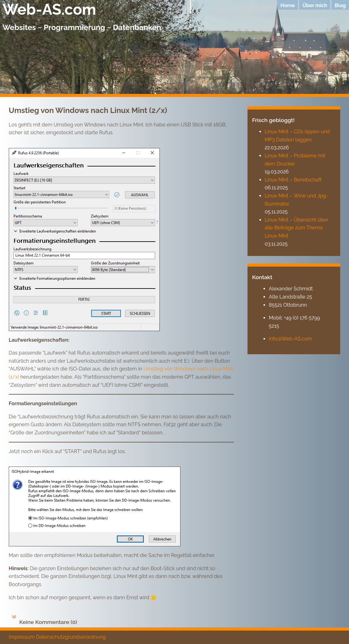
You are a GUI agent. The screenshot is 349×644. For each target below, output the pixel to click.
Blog (340, 5)
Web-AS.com (49, 9)
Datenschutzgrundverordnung (71, 637)
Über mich (315, 5)
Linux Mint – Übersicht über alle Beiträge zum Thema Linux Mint (297, 228)
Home (288, 5)
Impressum (22, 637)
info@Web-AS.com (290, 339)
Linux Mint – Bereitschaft (293, 180)
